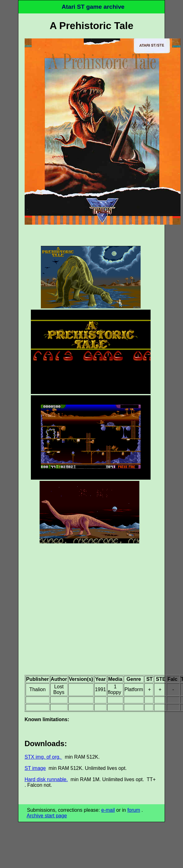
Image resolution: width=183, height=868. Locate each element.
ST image (35, 768)
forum (134, 810)
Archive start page (47, 816)
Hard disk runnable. (46, 779)
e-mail (108, 810)
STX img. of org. (43, 757)
